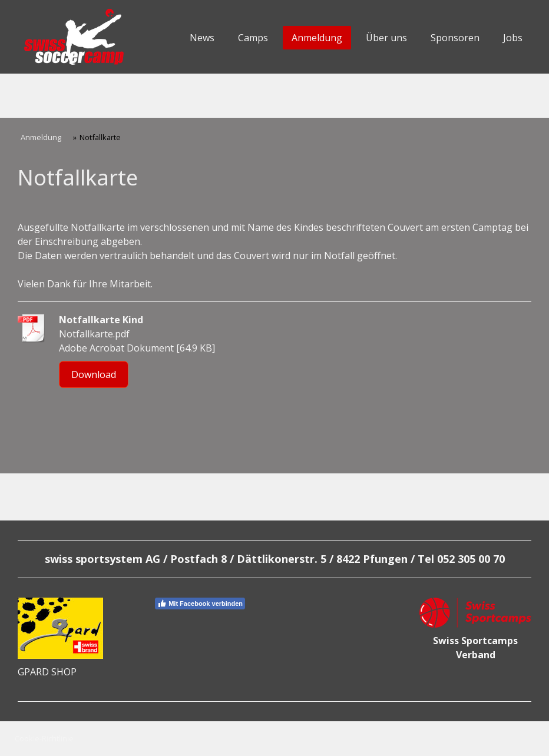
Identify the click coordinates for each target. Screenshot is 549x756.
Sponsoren (455, 38)
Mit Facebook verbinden (200, 604)
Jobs (513, 38)
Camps (253, 38)
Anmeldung (317, 38)
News (202, 38)
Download (94, 374)
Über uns (386, 38)
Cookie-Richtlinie (44, 738)
